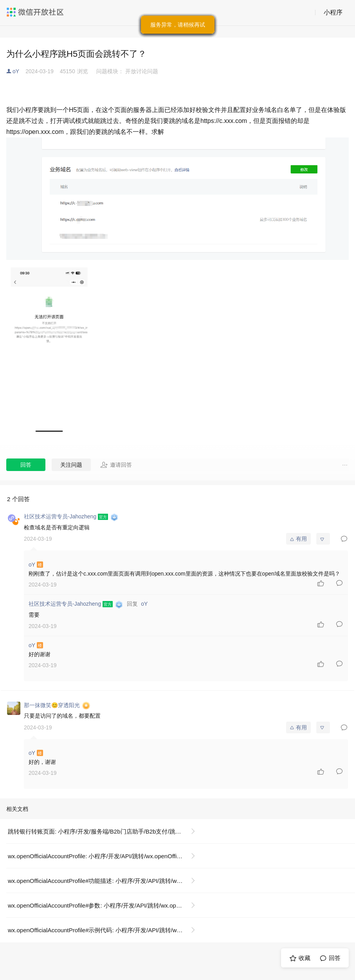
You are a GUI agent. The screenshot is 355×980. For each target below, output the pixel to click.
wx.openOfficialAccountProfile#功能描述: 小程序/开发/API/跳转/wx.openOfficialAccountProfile (105, 881)
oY (16, 71)
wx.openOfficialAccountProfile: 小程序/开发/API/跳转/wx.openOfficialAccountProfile (105, 856)
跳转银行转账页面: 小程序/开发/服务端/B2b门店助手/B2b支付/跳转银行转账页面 (105, 831)
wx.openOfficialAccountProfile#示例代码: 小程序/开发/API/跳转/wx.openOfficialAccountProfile (105, 930)
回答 (26, 465)
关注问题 (71, 465)
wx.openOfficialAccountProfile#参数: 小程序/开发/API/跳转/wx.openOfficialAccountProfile (105, 905)
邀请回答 (116, 465)
